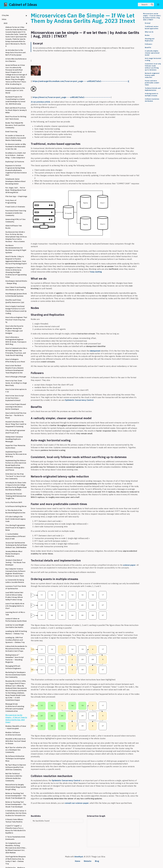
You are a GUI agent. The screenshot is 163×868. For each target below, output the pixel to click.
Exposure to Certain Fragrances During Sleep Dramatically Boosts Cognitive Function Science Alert (16, 170)
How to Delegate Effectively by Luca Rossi (15, 360)
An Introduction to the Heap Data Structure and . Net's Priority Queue (16, 53)
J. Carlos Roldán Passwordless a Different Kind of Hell (15, 536)
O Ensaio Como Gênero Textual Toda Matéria (14, 821)
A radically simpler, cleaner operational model (152, 53)
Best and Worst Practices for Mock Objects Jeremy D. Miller (16, 110)
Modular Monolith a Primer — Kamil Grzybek (16, 727)
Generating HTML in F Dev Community (15, 221)
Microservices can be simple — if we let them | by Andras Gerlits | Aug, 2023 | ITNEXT (152, 17)
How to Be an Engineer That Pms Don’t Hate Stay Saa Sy (16, 320)
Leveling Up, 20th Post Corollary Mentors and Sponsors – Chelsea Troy (15, 640)
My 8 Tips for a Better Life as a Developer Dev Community (16, 750)
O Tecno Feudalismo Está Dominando (15, 838)
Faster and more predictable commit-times (152, 83)
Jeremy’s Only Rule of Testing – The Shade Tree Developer (15, 562)
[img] (152, 5)
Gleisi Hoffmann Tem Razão (14, 227)
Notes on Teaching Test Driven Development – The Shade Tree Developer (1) (16, 796)
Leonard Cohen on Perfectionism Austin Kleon (16, 620)
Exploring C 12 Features (15, 162)
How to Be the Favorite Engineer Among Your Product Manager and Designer (14, 330)
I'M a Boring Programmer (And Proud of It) (15, 432)
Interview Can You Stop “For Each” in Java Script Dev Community (15, 476)
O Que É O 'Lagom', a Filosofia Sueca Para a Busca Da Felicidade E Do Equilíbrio (16, 829)
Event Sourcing (11, 132)
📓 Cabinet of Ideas (20, 5)
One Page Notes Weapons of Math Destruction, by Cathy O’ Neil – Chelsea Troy (16, 860)
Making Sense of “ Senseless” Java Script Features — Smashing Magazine (15, 659)
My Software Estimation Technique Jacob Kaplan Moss (15, 759)
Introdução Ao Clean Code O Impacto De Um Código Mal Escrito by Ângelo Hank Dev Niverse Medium (16, 486)
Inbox (4, 19)
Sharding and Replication (150, 40)
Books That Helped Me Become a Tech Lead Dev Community (15, 125)
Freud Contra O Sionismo (15, 207)
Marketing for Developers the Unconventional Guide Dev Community (16, 675)
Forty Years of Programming (11, 202)
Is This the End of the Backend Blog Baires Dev (15, 511)
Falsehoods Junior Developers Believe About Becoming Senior (16, 181)
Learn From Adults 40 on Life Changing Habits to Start (15, 606)
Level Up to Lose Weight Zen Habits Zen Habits (15, 626)
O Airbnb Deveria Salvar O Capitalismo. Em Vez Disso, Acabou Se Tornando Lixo (16, 813)
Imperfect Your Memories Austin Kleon (15, 447)
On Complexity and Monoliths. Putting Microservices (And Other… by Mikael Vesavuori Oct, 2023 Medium (16, 848)
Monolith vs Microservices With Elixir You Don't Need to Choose (16, 741)
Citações (5, 15)
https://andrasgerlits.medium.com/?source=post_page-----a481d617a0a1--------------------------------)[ (81, 81)
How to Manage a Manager (16, 377)
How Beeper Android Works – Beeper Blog (16, 282)
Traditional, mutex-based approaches (152, 28)
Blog (97, 861)
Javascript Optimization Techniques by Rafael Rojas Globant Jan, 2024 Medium (16, 545)
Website (88, 861)
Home (78, 861)
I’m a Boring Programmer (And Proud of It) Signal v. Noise (16, 528)
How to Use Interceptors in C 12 (16, 391)
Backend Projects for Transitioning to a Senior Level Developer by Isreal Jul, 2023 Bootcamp (15, 100)
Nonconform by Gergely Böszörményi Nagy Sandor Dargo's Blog (16, 787)
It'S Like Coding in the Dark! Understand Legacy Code (16, 519)
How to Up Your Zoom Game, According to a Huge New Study (16, 383)
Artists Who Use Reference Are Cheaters (16, 60)
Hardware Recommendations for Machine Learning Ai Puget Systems (16, 249)
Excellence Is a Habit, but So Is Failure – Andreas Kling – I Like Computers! (16, 155)
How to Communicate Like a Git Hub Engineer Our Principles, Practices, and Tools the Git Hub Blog (16, 352)
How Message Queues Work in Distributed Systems (16, 295)
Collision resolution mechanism (152, 100)
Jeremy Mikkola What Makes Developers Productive (14, 554)
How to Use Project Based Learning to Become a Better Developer (16, 407)
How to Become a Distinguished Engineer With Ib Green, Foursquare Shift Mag (16, 341)
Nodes (147, 35)
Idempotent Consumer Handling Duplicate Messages (14, 439)
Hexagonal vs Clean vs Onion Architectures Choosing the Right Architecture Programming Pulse (16, 272)
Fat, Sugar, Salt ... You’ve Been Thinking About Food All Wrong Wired (16, 190)
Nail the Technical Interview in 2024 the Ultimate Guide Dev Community (14, 777)
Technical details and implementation (153, 89)
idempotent (95, 351)
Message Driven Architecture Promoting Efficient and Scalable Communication (15, 708)
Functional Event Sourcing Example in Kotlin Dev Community (16, 213)
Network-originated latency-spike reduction (152, 75)
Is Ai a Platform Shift (14, 502)
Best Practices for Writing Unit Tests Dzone (16, 118)
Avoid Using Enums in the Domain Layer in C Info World (15, 90)
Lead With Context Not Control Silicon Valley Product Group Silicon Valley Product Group (14, 596)
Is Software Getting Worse (16, 506)
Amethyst (79, 857)
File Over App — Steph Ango (16, 196)
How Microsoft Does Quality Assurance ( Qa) (15, 301)
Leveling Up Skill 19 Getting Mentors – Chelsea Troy (16, 632)
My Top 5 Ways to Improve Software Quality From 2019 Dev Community (16, 767)
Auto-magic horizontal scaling (153, 59)
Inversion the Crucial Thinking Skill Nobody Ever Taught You (16, 496)
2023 (5, 23)
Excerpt (148, 23)
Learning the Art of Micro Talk (15, 613)
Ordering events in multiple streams (151, 95)
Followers (149, 44)
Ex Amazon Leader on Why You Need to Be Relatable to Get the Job (16, 147)
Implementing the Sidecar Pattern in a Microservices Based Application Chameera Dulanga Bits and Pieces (16, 465)
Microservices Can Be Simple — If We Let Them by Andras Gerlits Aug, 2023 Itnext (16, 719)
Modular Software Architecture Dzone (13, 734)
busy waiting (96, 272)
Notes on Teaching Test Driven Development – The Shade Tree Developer (16, 804)
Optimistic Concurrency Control (79, 400)
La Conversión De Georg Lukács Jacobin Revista (15, 581)
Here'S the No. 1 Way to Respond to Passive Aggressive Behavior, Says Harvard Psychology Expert (16, 260)
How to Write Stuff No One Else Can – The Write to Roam (16, 415)
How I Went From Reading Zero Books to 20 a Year (16, 289)
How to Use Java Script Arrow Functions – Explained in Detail (15, 398)
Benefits (148, 47)
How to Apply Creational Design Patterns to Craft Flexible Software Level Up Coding (16, 310)
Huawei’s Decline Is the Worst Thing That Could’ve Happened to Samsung (16, 424)
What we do (149, 32)
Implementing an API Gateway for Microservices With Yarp (16, 454)
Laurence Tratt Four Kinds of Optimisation (16, 587)
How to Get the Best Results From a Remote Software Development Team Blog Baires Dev (15, 369)
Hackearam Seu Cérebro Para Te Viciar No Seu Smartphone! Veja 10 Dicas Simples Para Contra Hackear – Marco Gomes (16, 237)
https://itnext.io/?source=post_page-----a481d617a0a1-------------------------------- (72, 97)
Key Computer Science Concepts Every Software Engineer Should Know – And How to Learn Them (15, 572)
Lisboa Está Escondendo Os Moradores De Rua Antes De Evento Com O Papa (16, 649)
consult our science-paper (77, 803)
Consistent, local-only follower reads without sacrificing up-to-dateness (153, 67)
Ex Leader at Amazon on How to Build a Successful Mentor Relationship (16, 138)
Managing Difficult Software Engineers (13, 667)
